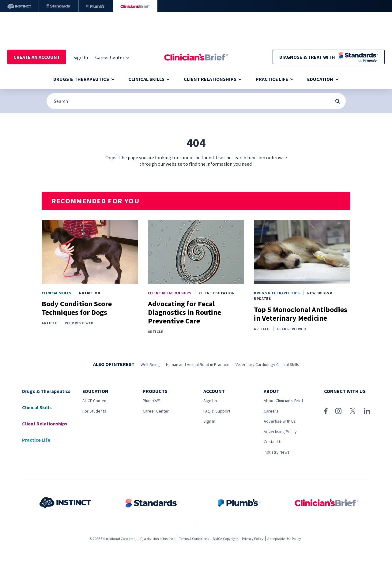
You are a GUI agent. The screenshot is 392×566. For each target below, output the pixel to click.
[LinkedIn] (367, 411)
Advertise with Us (280, 421)
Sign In (209, 421)
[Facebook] (326, 411)
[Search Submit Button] (338, 101)
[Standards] (59, 6)
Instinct (169, 539)
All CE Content (95, 401)
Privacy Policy (253, 539)
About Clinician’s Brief (283, 401)
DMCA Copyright (225, 539)
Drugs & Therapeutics (84, 79)
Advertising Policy (280, 432)
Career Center (156, 411)
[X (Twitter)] (353, 411)
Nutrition (90, 293)
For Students (94, 411)
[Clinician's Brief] (135, 6)
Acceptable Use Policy (284, 539)
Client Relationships (213, 79)
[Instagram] (338, 411)
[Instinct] (19, 6)
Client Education (217, 293)
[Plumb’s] (96, 6)
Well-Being (150, 364)
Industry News (277, 452)
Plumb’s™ (151, 401)
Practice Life (275, 79)
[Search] (196, 101)
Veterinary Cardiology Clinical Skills (267, 364)
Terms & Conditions (194, 539)
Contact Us (274, 442)
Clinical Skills (149, 79)
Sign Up (210, 401)
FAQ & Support (217, 411)
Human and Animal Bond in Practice (198, 364)
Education (323, 79)
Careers (271, 411)
